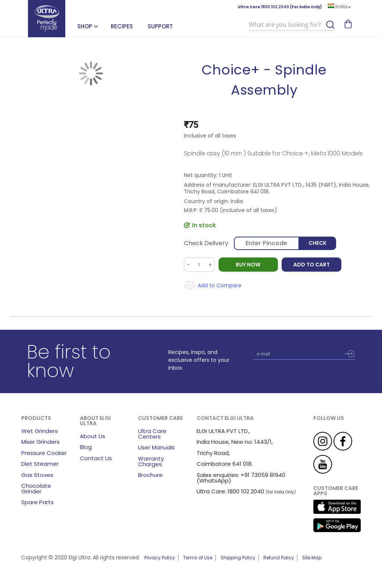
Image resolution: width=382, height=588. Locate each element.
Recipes (122, 26)
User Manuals (156, 447)
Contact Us (96, 458)
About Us (93, 436)
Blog (86, 447)
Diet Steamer (40, 464)
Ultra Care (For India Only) (280, 7)
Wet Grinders (40, 431)
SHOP (85, 26)
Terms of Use (198, 558)
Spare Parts (37, 502)
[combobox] (292, 25)
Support (160, 26)
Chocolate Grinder (36, 489)
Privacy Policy (160, 558)
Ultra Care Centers (152, 434)
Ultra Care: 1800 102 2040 (230, 491)
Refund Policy (279, 558)
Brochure (150, 475)
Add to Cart (312, 265)
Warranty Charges (151, 461)
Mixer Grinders (40, 442)
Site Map (312, 558)
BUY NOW (248, 265)
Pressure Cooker (44, 453)
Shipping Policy (238, 558)
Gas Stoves (37, 475)
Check (317, 243)
